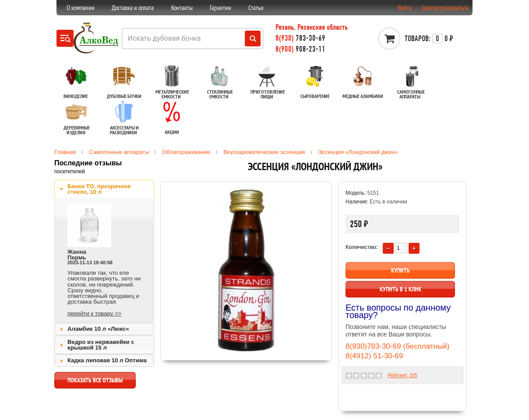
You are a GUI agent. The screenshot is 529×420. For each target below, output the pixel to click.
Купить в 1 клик (400, 289)
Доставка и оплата (133, 8)
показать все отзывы (95, 382)
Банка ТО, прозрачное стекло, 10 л (99, 189)
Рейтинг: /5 (402, 375)
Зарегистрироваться (444, 8)
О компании (81, 8)
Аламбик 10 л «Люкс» (98, 329)
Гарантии (220, 8)
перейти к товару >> (94, 313)
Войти (405, 8)
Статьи (256, 8)
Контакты (182, 8)
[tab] (104, 189)
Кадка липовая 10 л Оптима (107, 360)
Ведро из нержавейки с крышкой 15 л (101, 345)
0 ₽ (429, 38)
